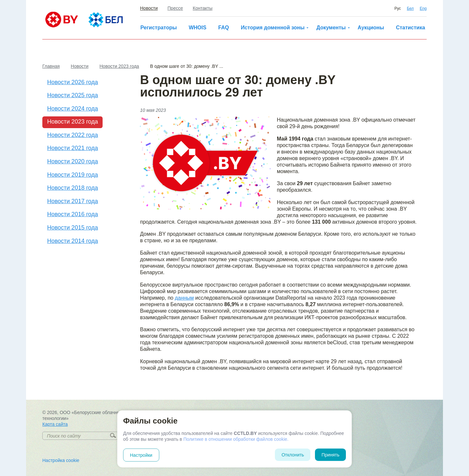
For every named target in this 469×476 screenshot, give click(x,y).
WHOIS (197, 28)
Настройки (141, 455)
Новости (149, 8)
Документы (331, 28)
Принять (330, 455)
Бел (410, 8)
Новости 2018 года (73, 188)
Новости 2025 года (73, 95)
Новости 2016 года (73, 214)
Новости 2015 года (73, 228)
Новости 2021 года (73, 148)
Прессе (175, 8)
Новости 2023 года (73, 122)
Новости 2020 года (73, 161)
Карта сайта (55, 424)
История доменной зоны (273, 28)
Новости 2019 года (73, 175)
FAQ (224, 28)
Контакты (203, 8)
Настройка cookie (61, 460)
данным (184, 298)
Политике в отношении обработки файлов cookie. (236, 439)
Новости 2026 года (73, 82)
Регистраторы (159, 28)
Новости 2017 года (73, 201)
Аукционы (371, 28)
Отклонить (293, 455)
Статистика (411, 28)
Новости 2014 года (73, 241)
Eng (423, 8)
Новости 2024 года (73, 109)
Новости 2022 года (73, 135)
